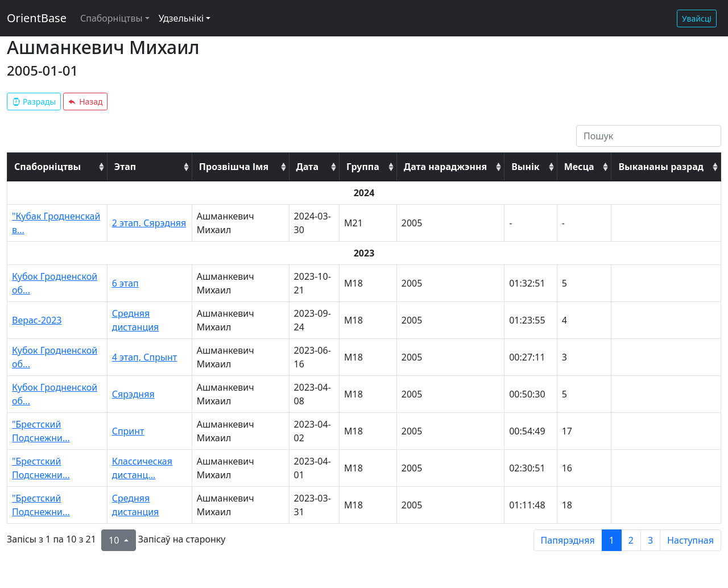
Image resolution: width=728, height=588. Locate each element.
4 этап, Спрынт (145, 357)
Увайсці (697, 18)
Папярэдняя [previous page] (568, 540)
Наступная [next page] (690, 540)
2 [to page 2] (631, 540)
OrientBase (37, 18)
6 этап (125, 283)
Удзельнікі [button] (181, 18)
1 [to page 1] (612, 540)
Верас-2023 (37, 320)
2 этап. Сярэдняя (149, 223)
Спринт (128, 431)
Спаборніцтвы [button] (111, 18)
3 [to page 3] (650, 540)
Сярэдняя (133, 394)
